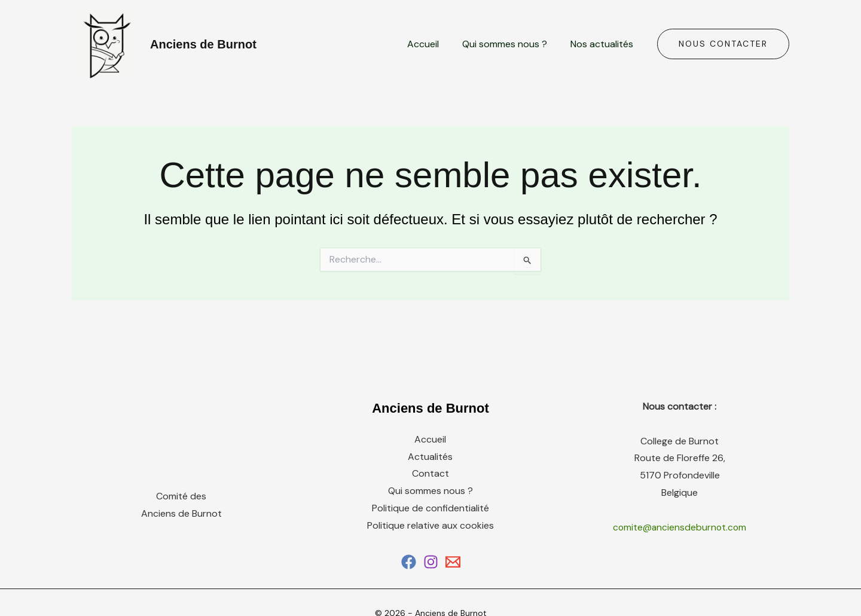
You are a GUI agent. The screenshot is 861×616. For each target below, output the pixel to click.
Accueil (434, 44)
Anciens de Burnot (203, 44)
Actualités (430, 457)
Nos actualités (604, 44)
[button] (723, 44)
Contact (430, 474)
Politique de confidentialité (430, 508)
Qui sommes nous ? (511, 44)
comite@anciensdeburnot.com (680, 527)
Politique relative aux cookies (430, 525)
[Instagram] (431, 562)
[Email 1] (453, 562)
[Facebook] (409, 562)
